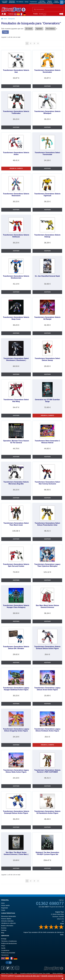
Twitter (8, 968)
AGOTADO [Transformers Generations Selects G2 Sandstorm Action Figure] (47, 827)
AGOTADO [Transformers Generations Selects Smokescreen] (16, 292)
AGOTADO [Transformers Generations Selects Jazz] (16, 86)
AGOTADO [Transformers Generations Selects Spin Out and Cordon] (16, 580)
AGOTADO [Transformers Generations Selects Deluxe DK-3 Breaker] (16, 662)
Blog (3, 933)
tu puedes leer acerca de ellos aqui (27, 976)
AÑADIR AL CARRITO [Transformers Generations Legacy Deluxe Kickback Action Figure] (47, 745)
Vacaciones (5, 955)
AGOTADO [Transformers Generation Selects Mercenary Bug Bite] (16, 498)
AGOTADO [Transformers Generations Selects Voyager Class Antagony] (16, 621)
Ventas (27, 2)
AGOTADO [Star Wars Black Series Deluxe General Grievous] (47, 621)
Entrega (4, 939)
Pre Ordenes (20, 2)
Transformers (33, 2)
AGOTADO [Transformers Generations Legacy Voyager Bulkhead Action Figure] (16, 704)
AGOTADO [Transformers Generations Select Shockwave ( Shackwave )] (16, 374)
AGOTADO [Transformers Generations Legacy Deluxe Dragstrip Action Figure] (16, 745)
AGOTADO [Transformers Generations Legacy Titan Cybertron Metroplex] (47, 580)
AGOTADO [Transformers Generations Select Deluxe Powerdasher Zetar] (47, 539)
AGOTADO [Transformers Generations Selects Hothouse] (16, 251)
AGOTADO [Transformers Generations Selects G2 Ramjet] (47, 333)
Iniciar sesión (7, 14)
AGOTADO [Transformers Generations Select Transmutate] (47, 168)
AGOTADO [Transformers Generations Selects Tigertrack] (47, 210)
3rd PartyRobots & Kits (42, 2)
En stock (29, 29)
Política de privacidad (8, 953)
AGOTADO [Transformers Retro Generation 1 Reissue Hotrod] (47, 457)
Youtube (12, 968)
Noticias (11, 14)
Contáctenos (5, 14)
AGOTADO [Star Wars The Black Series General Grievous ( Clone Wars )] (16, 868)
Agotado (39, 29)
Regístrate (5, 908)
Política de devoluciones (9, 943)
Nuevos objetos (6, 919)
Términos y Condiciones (9, 941)
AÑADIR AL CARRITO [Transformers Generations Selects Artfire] (16, 168)
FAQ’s (3, 946)
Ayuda (3, 948)
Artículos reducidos (7, 921)
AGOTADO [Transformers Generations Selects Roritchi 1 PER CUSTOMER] (47, 786)
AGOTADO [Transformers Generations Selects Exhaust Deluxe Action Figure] (47, 662)
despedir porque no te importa (52, 976)
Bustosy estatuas (56, 2)
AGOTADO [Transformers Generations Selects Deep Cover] (16, 333)
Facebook (3, 968)
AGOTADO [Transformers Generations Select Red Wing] (16, 415)
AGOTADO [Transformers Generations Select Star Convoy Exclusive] (47, 498)
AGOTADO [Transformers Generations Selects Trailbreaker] (16, 127)
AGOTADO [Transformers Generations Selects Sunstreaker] (47, 86)
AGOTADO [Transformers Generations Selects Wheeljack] (47, 127)
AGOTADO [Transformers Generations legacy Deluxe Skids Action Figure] (16, 786)
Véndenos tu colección (8, 923)
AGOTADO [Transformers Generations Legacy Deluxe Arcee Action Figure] (47, 704)
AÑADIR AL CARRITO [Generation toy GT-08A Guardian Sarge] (47, 415)
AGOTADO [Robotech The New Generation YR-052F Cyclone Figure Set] (47, 868)
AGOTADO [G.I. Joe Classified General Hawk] (47, 292)
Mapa (62, 924)
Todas (5, 32)
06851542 (35, 973)
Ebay (17, 968)
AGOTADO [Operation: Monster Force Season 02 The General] (16, 457)
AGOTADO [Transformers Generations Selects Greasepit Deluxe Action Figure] (16, 827)
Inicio (2, 14)
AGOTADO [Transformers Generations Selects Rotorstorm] (16, 210)
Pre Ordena (50, 29)
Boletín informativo (7, 926)
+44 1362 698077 (44, 907)
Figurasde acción (50, 2)
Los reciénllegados (5, 2)
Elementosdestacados (12, 2)
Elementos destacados (9, 916)
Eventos (4, 928)
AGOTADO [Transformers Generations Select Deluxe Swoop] (47, 374)
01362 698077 (50, 903)
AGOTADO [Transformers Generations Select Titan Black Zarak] (16, 539)
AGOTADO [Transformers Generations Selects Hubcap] (47, 251)
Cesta (3, 910)
